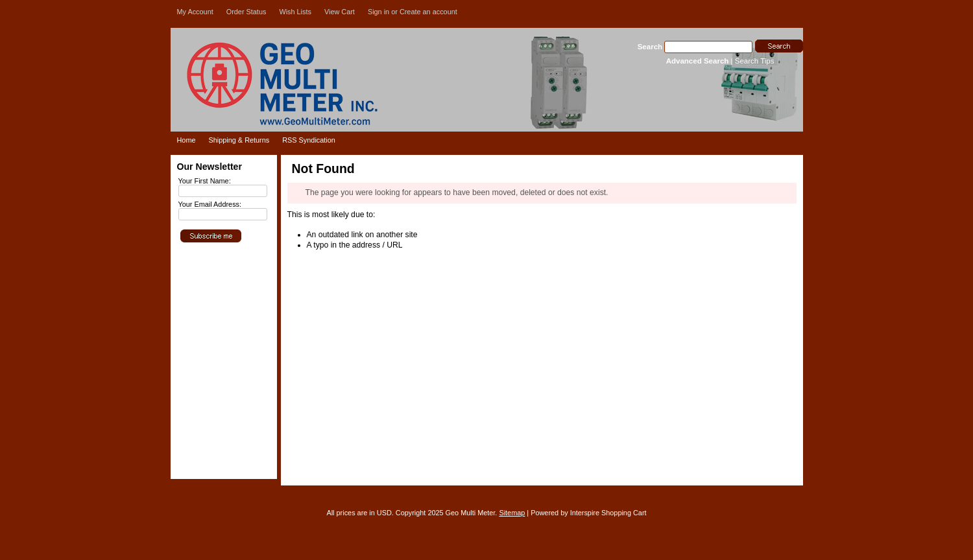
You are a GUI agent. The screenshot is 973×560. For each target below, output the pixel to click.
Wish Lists (295, 12)
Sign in (378, 12)
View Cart (340, 12)
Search (650, 47)
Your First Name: (205, 181)
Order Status (246, 12)
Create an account (428, 12)
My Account (195, 12)
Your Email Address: (210, 204)
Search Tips (755, 61)
